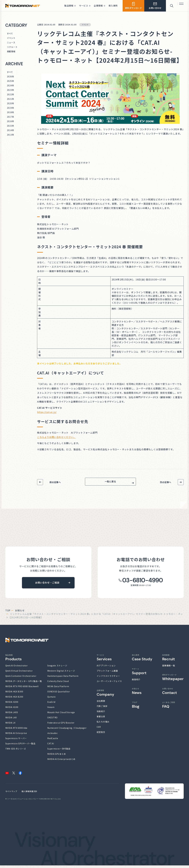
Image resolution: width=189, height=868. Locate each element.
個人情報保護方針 (29, 794)
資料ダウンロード (173, 680)
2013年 (11, 135)
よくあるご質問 (169, 707)
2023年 (11, 90)
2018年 (11, 112)
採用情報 (169, 660)
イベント (11, 38)
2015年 (11, 126)
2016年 (11, 121)
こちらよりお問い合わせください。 (56, 437)
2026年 (11, 76)
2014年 (11, 130)
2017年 (11, 117)
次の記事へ (166, 482)
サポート (139, 674)
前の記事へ (55, 482)
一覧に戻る (110, 483)
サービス (104, 660)
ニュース (11, 42)
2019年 (11, 108)
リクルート (12, 47)
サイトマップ (11, 794)
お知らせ (20, 613)
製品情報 (13, 660)
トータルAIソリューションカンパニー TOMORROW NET (31, 801)
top (8, 613)
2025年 (11, 81)
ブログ (136, 707)
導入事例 (142, 660)
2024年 (11, 85)
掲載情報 (11, 51)
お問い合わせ (170, 694)
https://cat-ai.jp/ (47, 412)
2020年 (11, 103)
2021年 (11, 99)
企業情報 (105, 695)
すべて (10, 33)
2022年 (11, 94)
